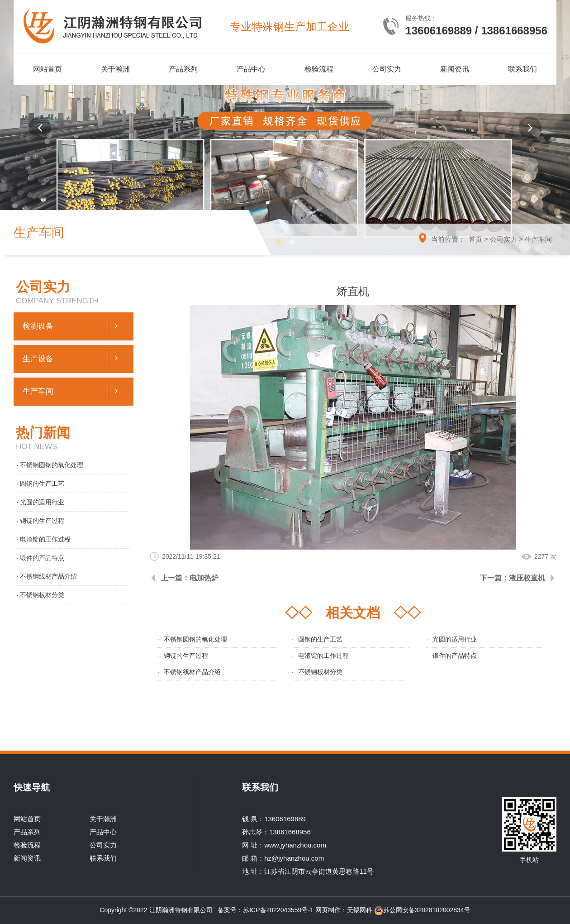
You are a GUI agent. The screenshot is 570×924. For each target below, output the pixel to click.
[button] (40, 128)
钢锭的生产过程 (186, 656)
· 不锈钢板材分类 (41, 595)
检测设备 (74, 325)
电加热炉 (204, 578)
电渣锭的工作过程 (323, 656)
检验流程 (319, 69)
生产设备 (74, 358)
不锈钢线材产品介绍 (192, 672)
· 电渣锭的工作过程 (44, 539)
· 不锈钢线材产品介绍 (47, 576)
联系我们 (522, 69)
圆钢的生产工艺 (320, 639)
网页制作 (328, 910)
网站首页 (47, 69)
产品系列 (183, 69)
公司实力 (387, 69)
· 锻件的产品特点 (41, 558)
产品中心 (251, 69)
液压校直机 (527, 578)
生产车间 (538, 239)
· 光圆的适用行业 (41, 502)
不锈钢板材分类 (320, 672)
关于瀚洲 (115, 69)
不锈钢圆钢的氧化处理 (195, 639)
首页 (475, 239)
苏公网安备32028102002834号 (422, 910)
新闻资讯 (455, 69)
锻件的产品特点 (455, 656)
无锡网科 (360, 910)
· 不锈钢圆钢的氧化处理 (50, 465)
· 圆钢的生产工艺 (41, 484)
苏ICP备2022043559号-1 (279, 910)
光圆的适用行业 (455, 639)
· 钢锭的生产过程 (41, 521)
